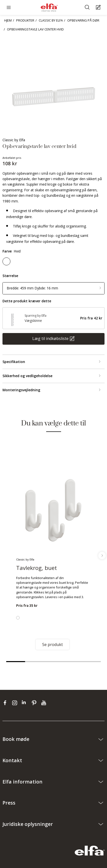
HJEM (8, 20)
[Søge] (88, 8)
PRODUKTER (25, 20)
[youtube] (44, 703)
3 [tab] (53, 662)
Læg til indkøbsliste (50, 338)
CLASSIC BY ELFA (51, 20)
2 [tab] (35, 662)
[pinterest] (35, 703)
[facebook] (6, 703)
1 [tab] (16, 662)
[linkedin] (25, 703)
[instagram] (16, 703)
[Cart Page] (99, 8)
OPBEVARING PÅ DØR (83, 20)
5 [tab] (91, 662)
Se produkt (53, 644)
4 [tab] (72, 662)
